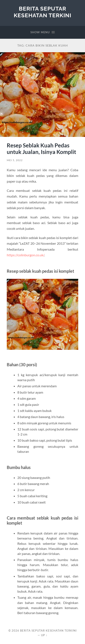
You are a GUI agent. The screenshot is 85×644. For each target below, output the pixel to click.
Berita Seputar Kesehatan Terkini (42, 12)
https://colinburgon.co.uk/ (25, 255)
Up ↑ (44, 635)
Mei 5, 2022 (15, 160)
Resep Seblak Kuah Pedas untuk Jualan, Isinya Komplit (41, 149)
